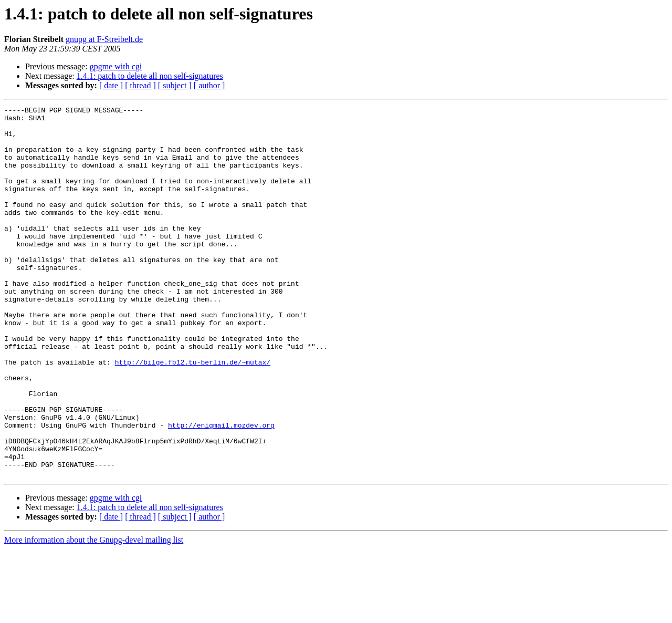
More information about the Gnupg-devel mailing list (94, 614)
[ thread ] (140, 85)
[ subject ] (175, 85)
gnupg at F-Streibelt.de (104, 39)
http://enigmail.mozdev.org (221, 490)
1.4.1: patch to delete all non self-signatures (150, 76)
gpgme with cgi (116, 66)
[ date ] (111, 85)
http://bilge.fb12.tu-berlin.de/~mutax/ (193, 414)
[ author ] (209, 85)
